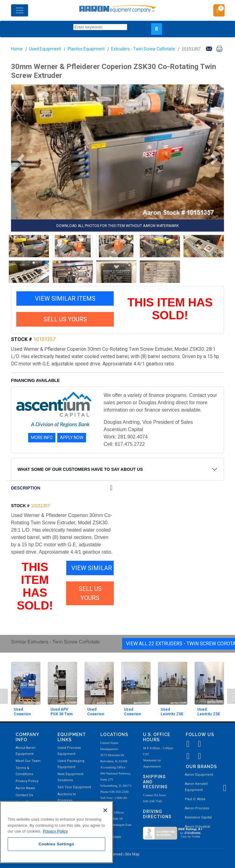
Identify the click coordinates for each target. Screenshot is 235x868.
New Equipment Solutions (70, 777)
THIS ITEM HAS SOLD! (170, 309)
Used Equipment (45, 49)
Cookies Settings (56, 844)
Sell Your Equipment (74, 787)
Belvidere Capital (198, 817)
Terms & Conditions (24, 771)
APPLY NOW (72, 438)
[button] (19, 159)
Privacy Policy (27, 781)
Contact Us (24, 795)
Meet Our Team (28, 761)
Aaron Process (197, 808)
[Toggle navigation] (20, 10)
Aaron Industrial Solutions (198, 830)
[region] (56, 832)
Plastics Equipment (86, 49)
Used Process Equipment (69, 751)
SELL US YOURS (65, 319)
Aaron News (25, 788)
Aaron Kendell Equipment (196, 787)
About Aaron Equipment (26, 751)
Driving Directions (157, 814)
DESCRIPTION (26, 488)
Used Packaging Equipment (71, 764)
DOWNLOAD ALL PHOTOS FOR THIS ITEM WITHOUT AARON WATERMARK (117, 226)
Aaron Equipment (199, 775)
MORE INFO (42, 438)
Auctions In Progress (67, 797)
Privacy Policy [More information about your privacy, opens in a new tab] (55, 831)
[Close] (105, 810)
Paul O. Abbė (195, 799)
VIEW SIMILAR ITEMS (65, 298)
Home (17, 49)
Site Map (132, 854)
